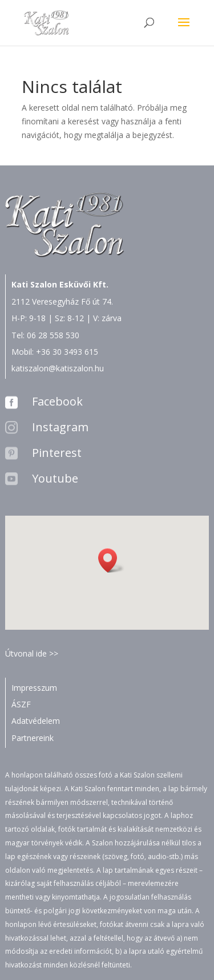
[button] (111, 560)
